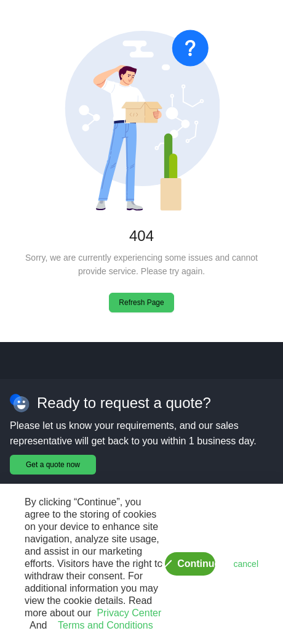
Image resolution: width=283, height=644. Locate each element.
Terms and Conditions (102, 625)
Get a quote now (53, 465)
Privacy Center (127, 613)
